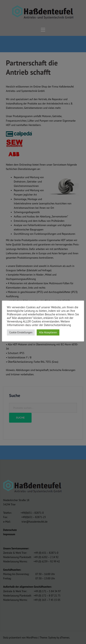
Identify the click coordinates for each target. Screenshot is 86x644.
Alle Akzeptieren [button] (48, 332)
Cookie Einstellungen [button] (21, 332)
